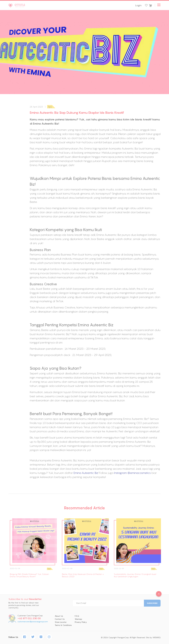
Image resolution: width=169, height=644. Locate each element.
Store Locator (61, 622)
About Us (59, 616)
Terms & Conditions (63, 625)
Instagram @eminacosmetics (132, 473)
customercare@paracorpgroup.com (33, 622)
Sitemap (78, 619)
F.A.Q (77, 616)
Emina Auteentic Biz (86, 473)
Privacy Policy (81, 622)
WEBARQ (157, 637)
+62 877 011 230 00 (29, 618)
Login (138, 5)
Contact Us (60, 619)
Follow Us (13, 637)
